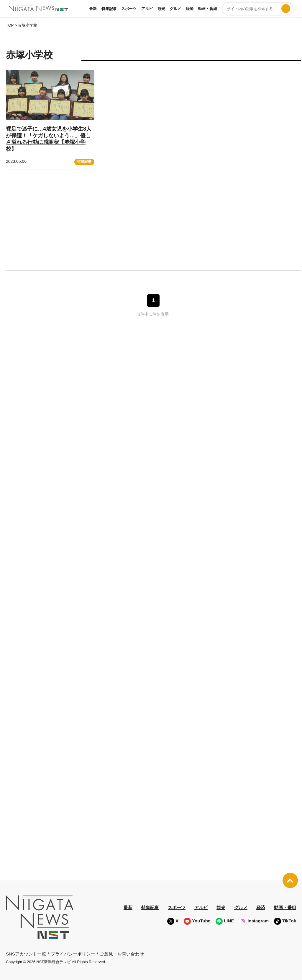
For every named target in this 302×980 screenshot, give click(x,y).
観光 (161, 9)
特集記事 (109, 9)
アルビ (147, 9)
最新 (93, 9)
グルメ (175, 9)
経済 (190, 9)
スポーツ (129, 9)
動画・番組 (207, 9)
